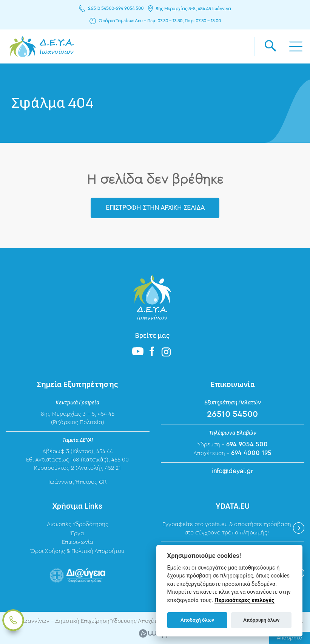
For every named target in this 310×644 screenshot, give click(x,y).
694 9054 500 (130, 9)
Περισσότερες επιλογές (244, 600)
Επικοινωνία (78, 542)
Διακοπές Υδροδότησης (78, 525)
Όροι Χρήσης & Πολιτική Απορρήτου (77, 551)
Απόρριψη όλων (261, 620)
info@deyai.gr (232, 471)
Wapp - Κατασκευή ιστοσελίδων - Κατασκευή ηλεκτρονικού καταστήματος (155, 634)
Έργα (78, 533)
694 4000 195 (251, 453)
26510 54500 (101, 9)
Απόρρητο (290, 638)
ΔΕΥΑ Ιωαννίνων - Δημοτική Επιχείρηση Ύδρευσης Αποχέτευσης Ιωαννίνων (42, 46)
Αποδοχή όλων (197, 620)
